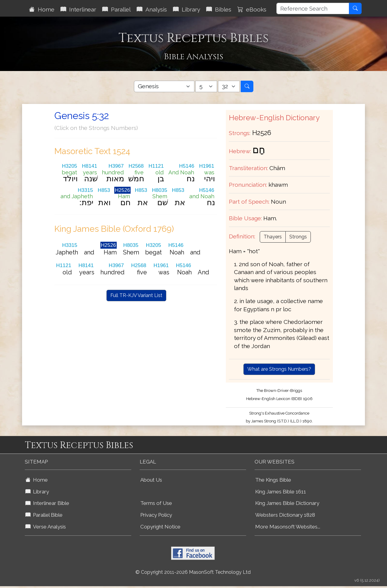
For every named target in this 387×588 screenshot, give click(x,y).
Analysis (152, 9)
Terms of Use (156, 503)
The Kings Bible (273, 480)
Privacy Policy (156, 515)
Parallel (116, 9)
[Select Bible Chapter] (206, 86)
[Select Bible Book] (164, 86)
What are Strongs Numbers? (279, 369)
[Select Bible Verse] (229, 86)
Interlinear (78, 9)
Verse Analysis (46, 527)
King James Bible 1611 (281, 492)
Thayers (273, 237)
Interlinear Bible (47, 503)
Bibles (219, 9)
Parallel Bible (44, 515)
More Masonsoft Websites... (288, 527)
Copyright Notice (160, 527)
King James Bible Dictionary (287, 503)
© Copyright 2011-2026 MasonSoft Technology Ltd (193, 572)
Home (42, 9)
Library (187, 9)
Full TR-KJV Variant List (136, 295)
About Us (151, 480)
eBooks (252, 9)
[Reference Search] (313, 8)
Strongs (298, 237)
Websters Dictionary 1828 (285, 515)
